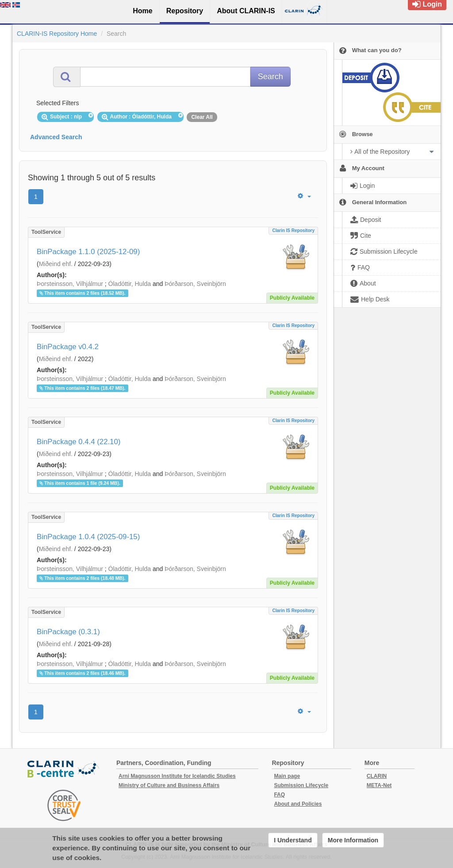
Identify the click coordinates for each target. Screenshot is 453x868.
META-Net (379, 785)
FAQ (279, 795)
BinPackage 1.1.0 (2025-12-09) (88, 252)
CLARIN (377, 776)
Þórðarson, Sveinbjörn (195, 284)
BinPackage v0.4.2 (68, 347)
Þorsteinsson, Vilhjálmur (70, 284)
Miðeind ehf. (56, 264)
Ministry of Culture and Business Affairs (169, 785)
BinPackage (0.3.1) (68, 632)
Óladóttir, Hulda (130, 284)
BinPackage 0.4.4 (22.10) (79, 442)
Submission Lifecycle (301, 785)
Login (427, 4)
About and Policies (298, 804)
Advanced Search (56, 137)
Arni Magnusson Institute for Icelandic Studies (177, 776)
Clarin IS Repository (293, 230)
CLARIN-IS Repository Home (57, 34)
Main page (287, 776)
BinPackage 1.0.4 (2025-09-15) (88, 537)
